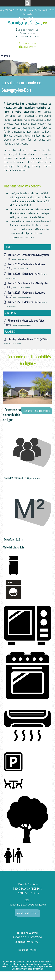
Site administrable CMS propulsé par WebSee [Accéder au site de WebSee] (31, 966)
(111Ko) (27, 257)
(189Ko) (24, 322)
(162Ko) (27, 285)
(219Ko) (28, 339)
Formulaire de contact (27, 913)
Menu (7, 56)
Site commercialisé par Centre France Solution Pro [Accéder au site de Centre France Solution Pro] (27, 962)
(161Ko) (25, 274)
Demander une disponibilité (37, 411)
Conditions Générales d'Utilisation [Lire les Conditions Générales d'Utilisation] (28, 969)
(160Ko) (24, 266)
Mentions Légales (27, 950)
